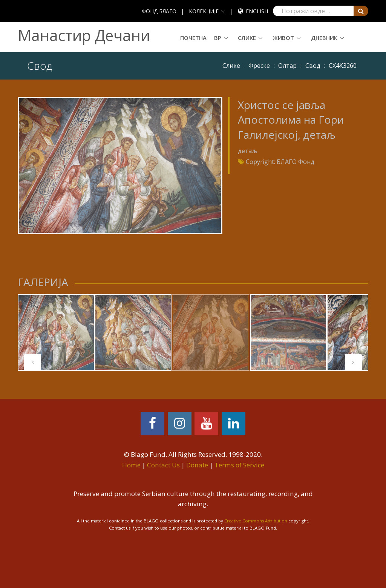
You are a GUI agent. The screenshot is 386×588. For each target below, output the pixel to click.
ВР (218, 38)
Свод (313, 66)
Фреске (259, 66)
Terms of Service (239, 465)
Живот (283, 38)
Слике (247, 38)
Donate (197, 465)
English (257, 11)
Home (131, 465)
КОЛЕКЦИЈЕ (204, 11)
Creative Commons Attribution (256, 521)
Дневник (324, 38)
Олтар (287, 66)
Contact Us (163, 465)
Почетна (193, 38)
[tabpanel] (56, 332)
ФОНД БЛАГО (159, 11)
